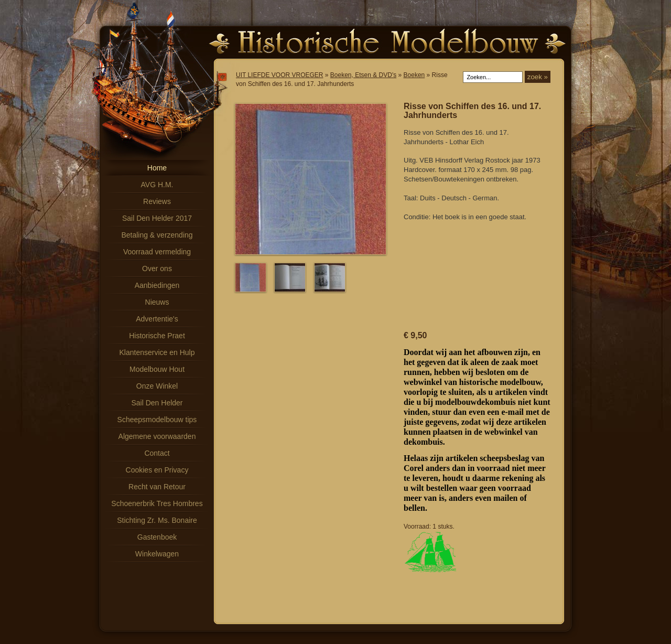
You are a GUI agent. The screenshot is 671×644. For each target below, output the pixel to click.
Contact (157, 453)
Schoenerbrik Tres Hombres (157, 503)
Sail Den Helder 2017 (157, 218)
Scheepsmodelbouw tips (157, 420)
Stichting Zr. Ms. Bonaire (157, 520)
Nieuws (157, 302)
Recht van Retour (157, 487)
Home (157, 168)
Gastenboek (157, 537)
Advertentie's (157, 319)
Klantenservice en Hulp (157, 352)
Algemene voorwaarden (157, 436)
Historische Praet (157, 336)
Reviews (157, 201)
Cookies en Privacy (157, 470)
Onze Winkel (157, 386)
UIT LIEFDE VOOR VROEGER (279, 75)
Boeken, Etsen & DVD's (363, 75)
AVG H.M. (157, 185)
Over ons (157, 269)
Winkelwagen (157, 554)
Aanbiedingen (157, 285)
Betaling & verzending (157, 235)
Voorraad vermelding (157, 252)
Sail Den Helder (157, 403)
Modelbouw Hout (157, 369)
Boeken (414, 75)
